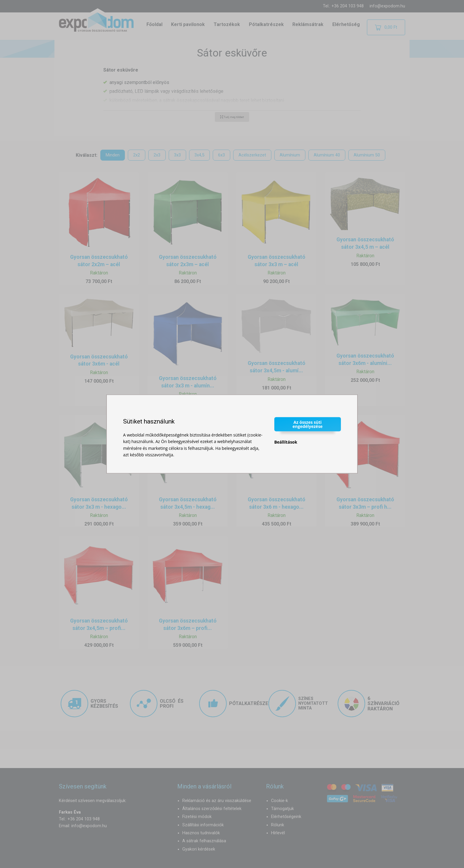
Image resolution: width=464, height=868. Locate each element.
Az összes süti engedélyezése (308, 424)
